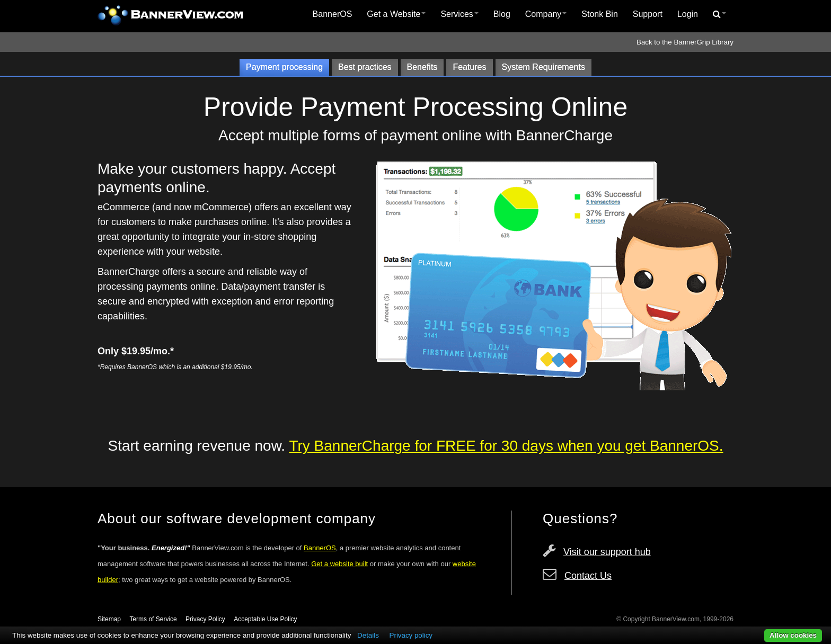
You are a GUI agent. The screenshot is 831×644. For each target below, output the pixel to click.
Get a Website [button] (396, 14)
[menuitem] (333, 14)
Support (648, 14)
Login (688, 14)
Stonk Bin (599, 14)
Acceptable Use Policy (265, 619)
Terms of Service (153, 619)
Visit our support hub (607, 552)
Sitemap (109, 619)
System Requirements (543, 67)
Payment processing (284, 67)
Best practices (365, 67)
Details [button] (368, 635)
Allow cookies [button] (793, 635)
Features (469, 67)
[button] (719, 14)
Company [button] (546, 14)
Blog (502, 14)
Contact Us (588, 576)
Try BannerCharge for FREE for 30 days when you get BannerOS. (506, 446)
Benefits (422, 67)
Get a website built (339, 564)
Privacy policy (411, 635)
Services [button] (459, 14)
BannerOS (333, 14)
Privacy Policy (205, 619)
